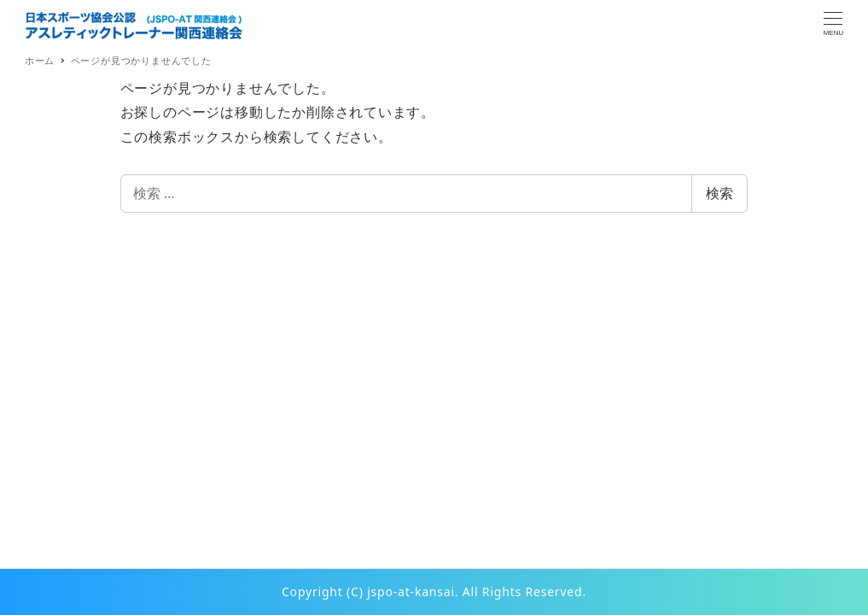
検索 (719, 193)
